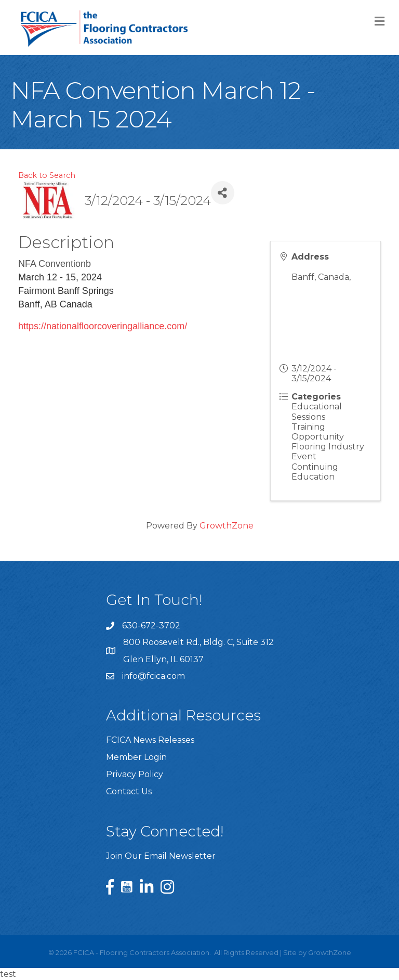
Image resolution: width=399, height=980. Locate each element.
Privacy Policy (135, 774)
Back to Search (47, 175)
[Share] (223, 193)
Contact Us (129, 791)
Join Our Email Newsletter (161, 856)
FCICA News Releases (150, 740)
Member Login (136, 757)
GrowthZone (227, 526)
